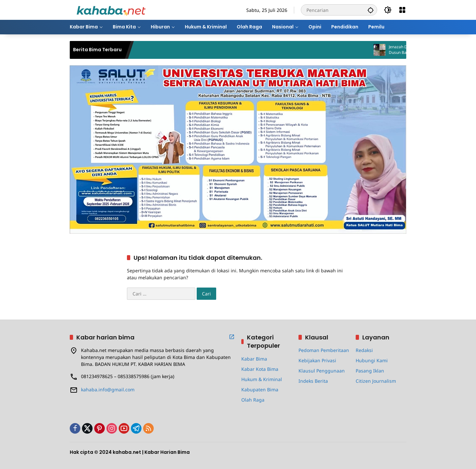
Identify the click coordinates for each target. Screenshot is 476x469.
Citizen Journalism (376, 381)
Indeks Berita (313, 381)
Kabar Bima (254, 359)
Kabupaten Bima (260, 390)
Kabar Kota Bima (260, 369)
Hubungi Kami (372, 360)
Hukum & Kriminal (262, 379)
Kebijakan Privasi (317, 360)
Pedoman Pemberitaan (324, 350)
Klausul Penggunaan (322, 371)
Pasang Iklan (370, 371)
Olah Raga (253, 400)
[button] (371, 10)
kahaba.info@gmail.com (108, 390)
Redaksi (364, 350)
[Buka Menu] (402, 10)
